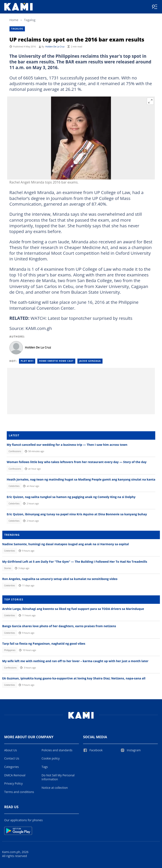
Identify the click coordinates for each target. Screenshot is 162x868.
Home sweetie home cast (56, 361)
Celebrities (14, 486)
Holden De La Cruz (55, 47)
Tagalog (30, 20)
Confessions (15, 451)
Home (14, 20)
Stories (8, 568)
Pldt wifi (27, 361)
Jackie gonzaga (90, 361)
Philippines (10, 650)
